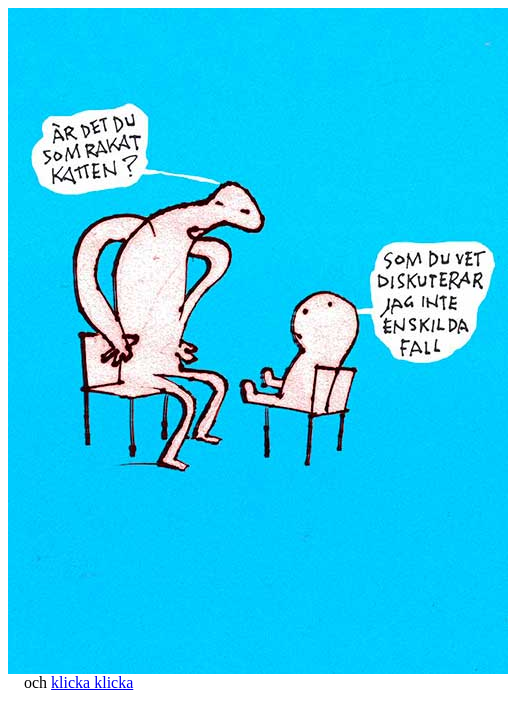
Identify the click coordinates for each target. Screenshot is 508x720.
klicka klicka (92, 682)
